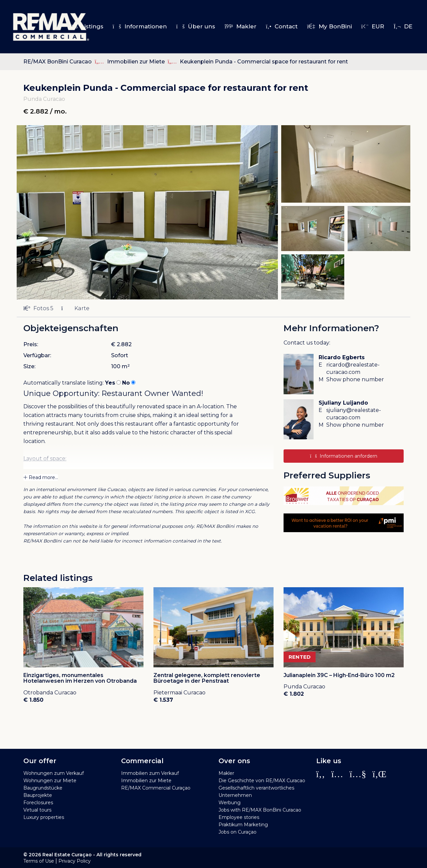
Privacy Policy (75, 861)
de (403, 26)
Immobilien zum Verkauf (150, 773)
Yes (110, 383)
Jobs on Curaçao (238, 832)
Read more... (41, 477)
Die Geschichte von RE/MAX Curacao (262, 781)
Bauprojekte (38, 795)
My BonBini (329, 26)
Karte (75, 308)
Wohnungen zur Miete (50, 781)
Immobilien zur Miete (137, 62)
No (126, 383)
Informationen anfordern (343, 456)
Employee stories (239, 817)
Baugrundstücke (43, 788)
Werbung (230, 803)
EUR (373, 26)
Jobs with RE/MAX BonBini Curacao (260, 810)
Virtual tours (37, 810)
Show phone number (355, 379)
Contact (282, 26)
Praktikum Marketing (243, 825)
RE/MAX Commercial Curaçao (156, 788)
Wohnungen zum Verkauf (54, 773)
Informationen (140, 26)
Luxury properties (44, 817)
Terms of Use (39, 861)
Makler (241, 26)
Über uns (196, 26)
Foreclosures (38, 803)
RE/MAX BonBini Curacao (58, 62)
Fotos (38, 308)
